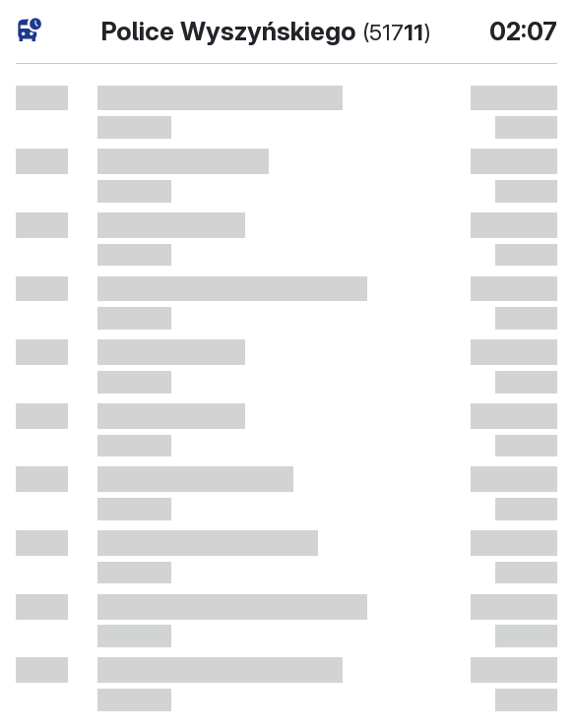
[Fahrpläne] (30, 30)
